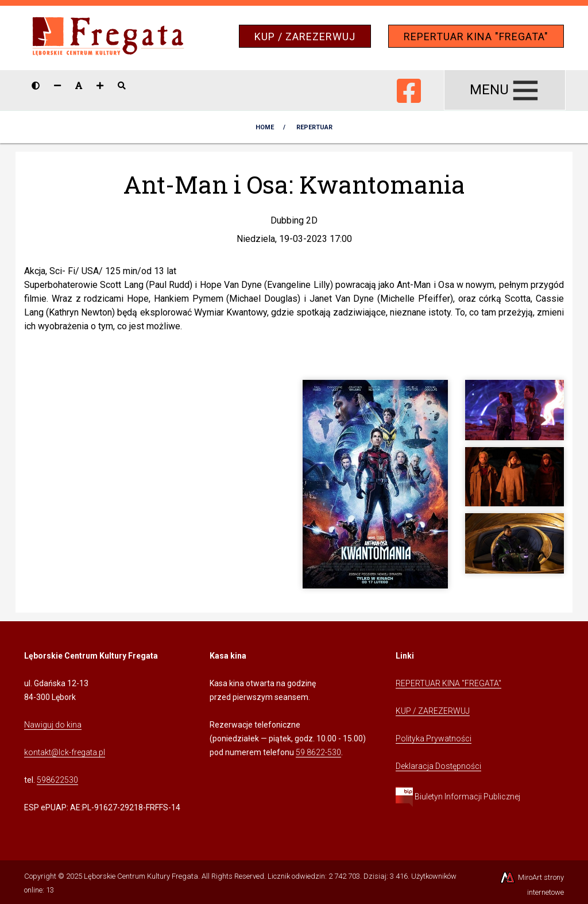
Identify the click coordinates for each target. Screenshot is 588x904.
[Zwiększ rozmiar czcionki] (100, 86)
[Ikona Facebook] (409, 89)
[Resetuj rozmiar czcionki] (79, 86)
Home (265, 127)
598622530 (57, 780)
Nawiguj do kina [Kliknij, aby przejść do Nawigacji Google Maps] (53, 725)
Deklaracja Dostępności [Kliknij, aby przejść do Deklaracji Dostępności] (438, 766)
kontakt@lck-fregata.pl (65, 752)
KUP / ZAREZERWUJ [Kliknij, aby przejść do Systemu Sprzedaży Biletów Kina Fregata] (433, 711)
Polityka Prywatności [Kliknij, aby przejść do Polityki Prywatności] (434, 738)
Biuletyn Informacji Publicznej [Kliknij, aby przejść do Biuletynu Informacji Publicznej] (458, 797)
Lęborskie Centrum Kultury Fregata (141, 876)
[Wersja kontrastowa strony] (36, 86)
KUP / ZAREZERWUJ (305, 36)
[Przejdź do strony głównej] (108, 37)
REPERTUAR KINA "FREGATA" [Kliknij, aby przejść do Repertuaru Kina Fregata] (448, 683)
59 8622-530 (318, 752)
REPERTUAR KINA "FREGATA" (476, 36)
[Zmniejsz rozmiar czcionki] (57, 86)
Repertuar (314, 127)
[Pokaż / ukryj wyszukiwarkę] (122, 86)
